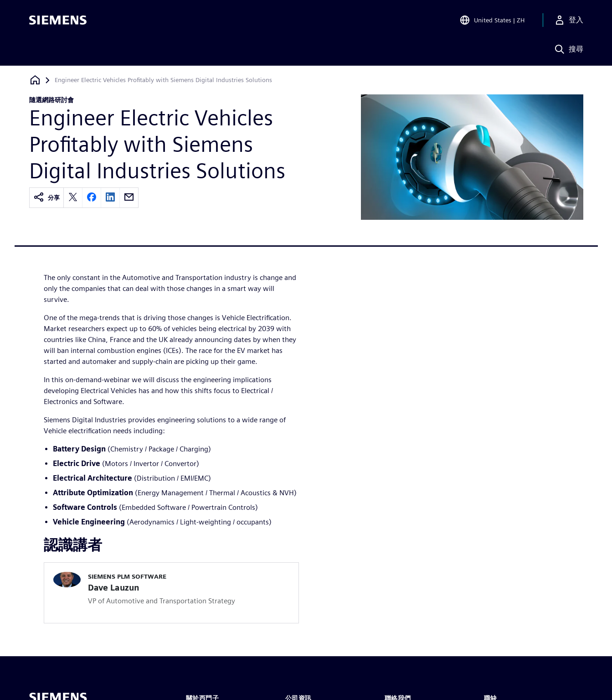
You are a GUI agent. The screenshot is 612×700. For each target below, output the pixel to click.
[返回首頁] (35, 80)
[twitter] (73, 198)
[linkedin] (110, 198)
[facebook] (92, 198)
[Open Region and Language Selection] (492, 20)
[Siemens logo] (58, 20)
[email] (129, 198)
